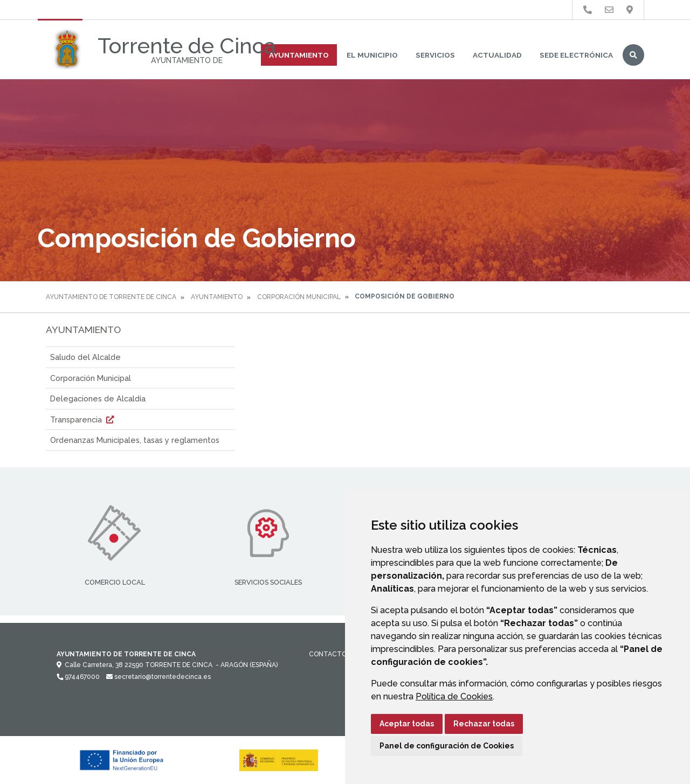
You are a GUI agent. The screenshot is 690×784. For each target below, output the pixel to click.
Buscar (633, 55)
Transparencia (83, 419)
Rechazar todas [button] (484, 724)
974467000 (78, 677)
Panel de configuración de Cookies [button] (447, 746)
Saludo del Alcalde (85, 357)
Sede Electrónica (576, 55)
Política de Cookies (454, 696)
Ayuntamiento (299, 55)
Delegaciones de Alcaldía (98, 398)
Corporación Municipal (299, 297)
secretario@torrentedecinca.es (158, 677)
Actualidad (497, 55)
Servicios (435, 55)
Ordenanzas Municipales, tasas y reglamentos (135, 440)
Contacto (328, 654)
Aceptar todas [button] (407, 724)
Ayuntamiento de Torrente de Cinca (111, 297)
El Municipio (372, 55)
